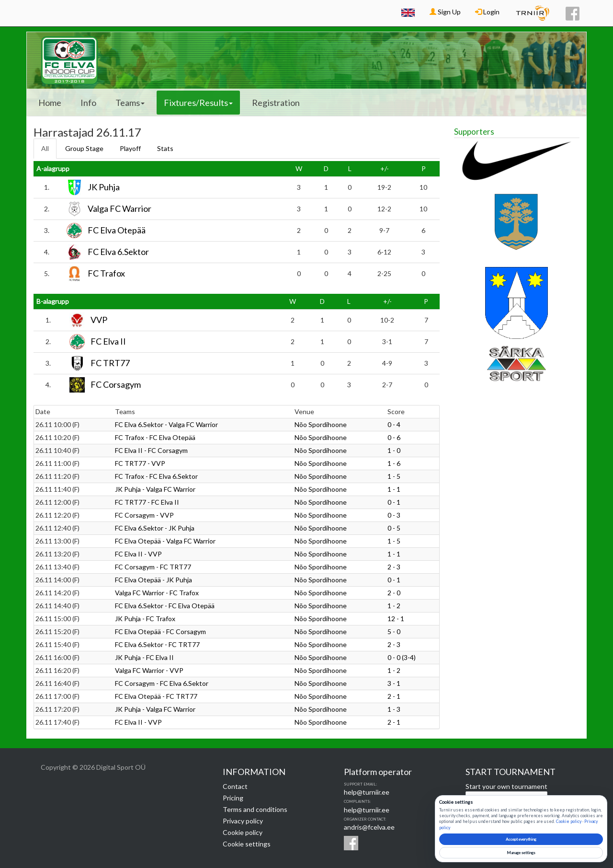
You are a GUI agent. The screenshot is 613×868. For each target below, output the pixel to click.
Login (487, 12)
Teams (130, 103)
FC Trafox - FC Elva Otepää (155, 437)
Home (50, 103)
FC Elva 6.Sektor (118, 252)
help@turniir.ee (367, 792)
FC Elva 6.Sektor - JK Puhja (155, 528)
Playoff (130, 148)
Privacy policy (243, 821)
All (45, 148)
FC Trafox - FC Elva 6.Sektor (156, 476)
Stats (165, 148)
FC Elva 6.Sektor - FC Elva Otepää (165, 606)
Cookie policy (243, 832)
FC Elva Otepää (117, 231)
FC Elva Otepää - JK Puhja (153, 580)
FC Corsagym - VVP (144, 515)
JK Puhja (104, 187)
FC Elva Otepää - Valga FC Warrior (165, 541)
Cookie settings (247, 844)
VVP (99, 320)
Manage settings (521, 853)
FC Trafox (106, 274)
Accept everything (521, 839)
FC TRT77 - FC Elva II (147, 502)
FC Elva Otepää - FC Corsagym (160, 631)
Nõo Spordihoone (321, 424)
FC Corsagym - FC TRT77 (153, 567)
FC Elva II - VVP (138, 554)
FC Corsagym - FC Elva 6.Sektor (162, 683)
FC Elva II (108, 342)
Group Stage (84, 148)
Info (88, 103)
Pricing (233, 798)
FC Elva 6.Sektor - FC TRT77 (157, 644)
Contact (235, 786)
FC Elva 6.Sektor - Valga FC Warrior (166, 424)
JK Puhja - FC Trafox (145, 619)
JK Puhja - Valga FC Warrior (155, 489)
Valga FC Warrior (119, 209)
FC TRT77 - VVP (140, 463)
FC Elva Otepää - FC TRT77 (156, 696)
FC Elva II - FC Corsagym (151, 450)
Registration (276, 103)
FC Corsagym (116, 385)
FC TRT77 (110, 363)
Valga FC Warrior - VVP (149, 670)
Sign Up (445, 12)
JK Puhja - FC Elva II (144, 657)
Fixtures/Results (198, 103)
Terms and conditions (255, 809)
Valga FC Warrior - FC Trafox (157, 593)
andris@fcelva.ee (369, 827)
